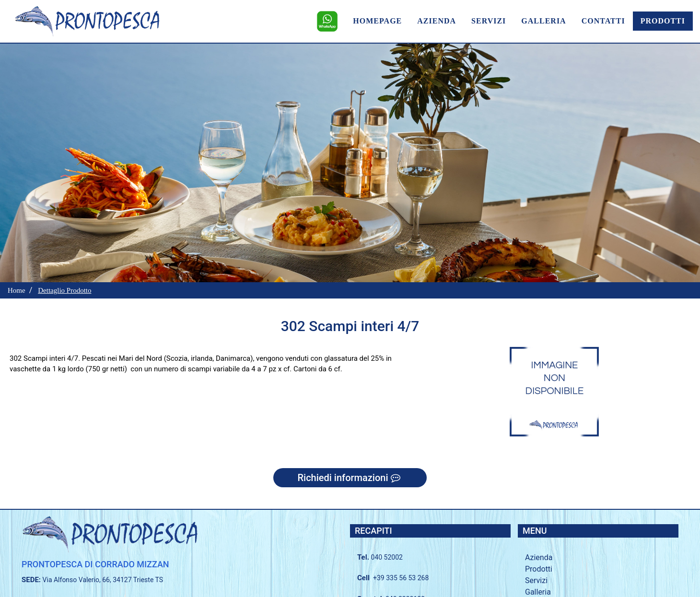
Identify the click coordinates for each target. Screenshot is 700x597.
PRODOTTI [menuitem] (663, 21)
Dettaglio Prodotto (64, 290)
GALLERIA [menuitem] (543, 21)
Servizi (536, 580)
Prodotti (539, 569)
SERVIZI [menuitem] (489, 21)
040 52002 (387, 557)
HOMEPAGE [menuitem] (377, 21)
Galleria (538, 592)
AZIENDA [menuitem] (437, 21)
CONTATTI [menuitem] (603, 21)
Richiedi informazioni (350, 478)
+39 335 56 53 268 (401, 578)
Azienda (539, 557)
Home (17, 290)
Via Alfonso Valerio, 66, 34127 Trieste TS (103, 580)
